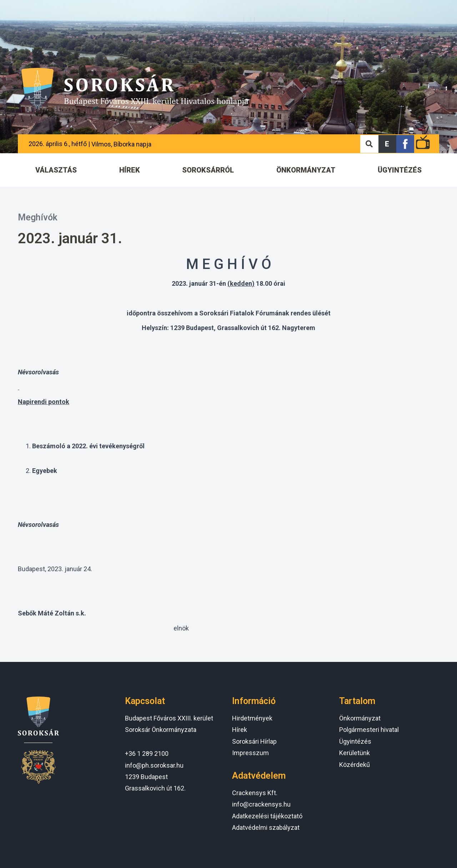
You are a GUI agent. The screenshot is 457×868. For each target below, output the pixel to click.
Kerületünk (355, 753)
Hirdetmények (252, 718)
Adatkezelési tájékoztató (267, 816)
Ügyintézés (355, 741)
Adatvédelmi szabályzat (266, 827)
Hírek (240, 730)
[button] (387, 144)
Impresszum (250, 753)
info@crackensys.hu (261, 804)
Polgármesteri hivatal (369, 730)
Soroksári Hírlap (254, 741)
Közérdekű (355, 765)
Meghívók (38, 217)
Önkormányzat (360, 718)
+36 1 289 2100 (147, 754)
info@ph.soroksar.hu (154, 765)
